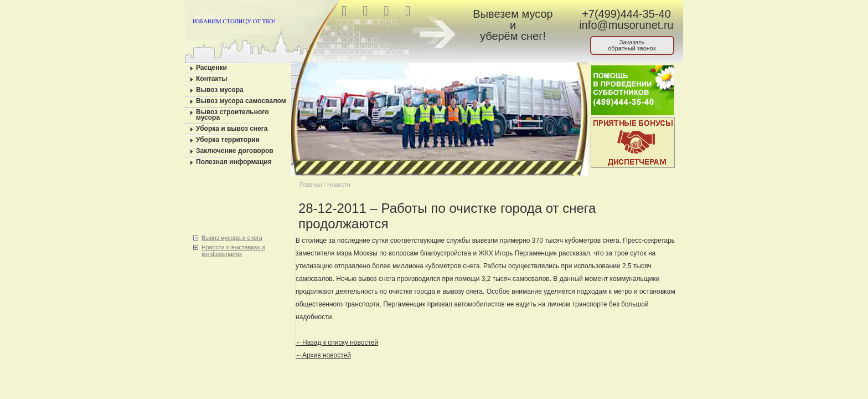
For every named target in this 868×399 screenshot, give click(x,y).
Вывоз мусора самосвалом (241, 101)
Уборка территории (228, 140)
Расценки (211, 68)
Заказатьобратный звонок (632, 45)
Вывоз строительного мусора (232, 115)
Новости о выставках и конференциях (233, 250)
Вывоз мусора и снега (232, 238)
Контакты (212, 79)
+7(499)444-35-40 (626, 14)
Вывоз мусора (220, 90)
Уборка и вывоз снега (232, 129)
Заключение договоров (235, 151)
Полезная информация (234, 162)
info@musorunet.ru (626, 25)
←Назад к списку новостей (337, 342)
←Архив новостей (323, 355)
